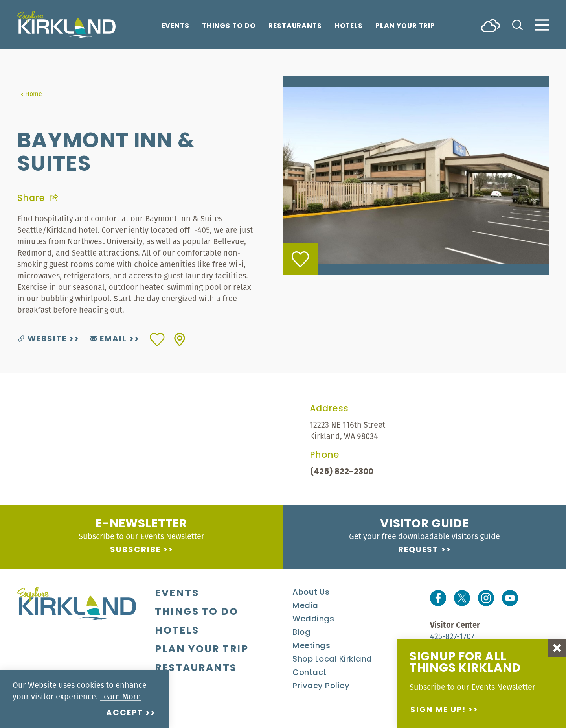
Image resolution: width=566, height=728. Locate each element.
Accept (125, 713)
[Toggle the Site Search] (517, 24)
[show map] (180, 340)
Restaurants (295, 26)
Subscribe (135, 550)
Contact (310, 673)
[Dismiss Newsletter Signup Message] (557, 648)
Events (175, 26)
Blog (301, 633)
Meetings (311, 646)
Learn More (120, 696)
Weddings (313, 619)
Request (418, 550)
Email (109, 339)
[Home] (66, 24)
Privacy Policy (321, 686)
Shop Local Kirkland (332, 660)
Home (31, 94)
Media (305, 606)
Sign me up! (438, 710)
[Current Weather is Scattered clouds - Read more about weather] (491, 25)
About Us (311, 593)
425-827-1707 (452, 636)
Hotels (349, 26)
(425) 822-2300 (342, 472)
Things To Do (229, 26)
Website (42, 339)
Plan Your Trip (405, 26)
